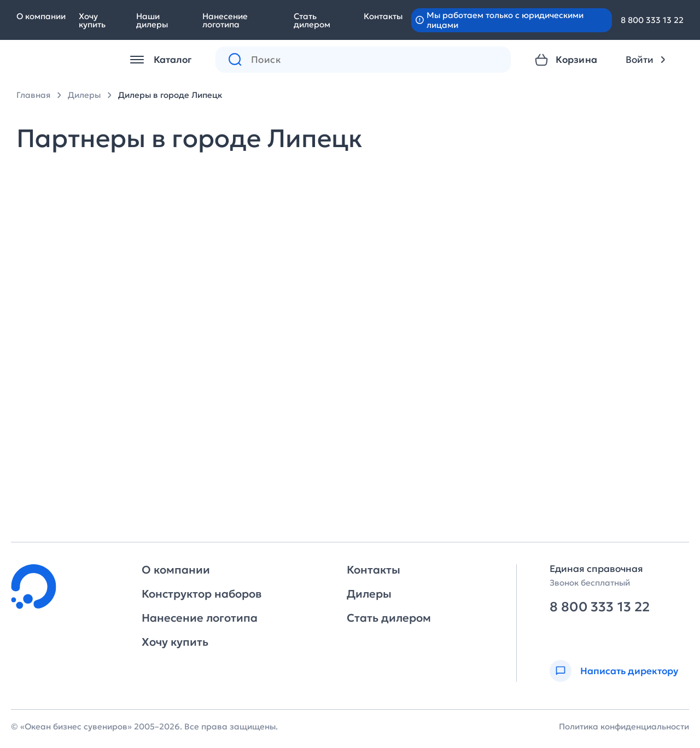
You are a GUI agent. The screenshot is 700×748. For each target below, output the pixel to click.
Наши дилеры (152, 20)
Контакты (383, 16)
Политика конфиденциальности (624, 726)
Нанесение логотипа (225, 20)
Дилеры (84, 95)
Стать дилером (312, 20)
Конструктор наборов (202, 594)
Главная (33, 95)
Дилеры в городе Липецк (170, 95)
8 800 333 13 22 (652, 20)
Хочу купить (92, 20)
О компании (41, 16)
